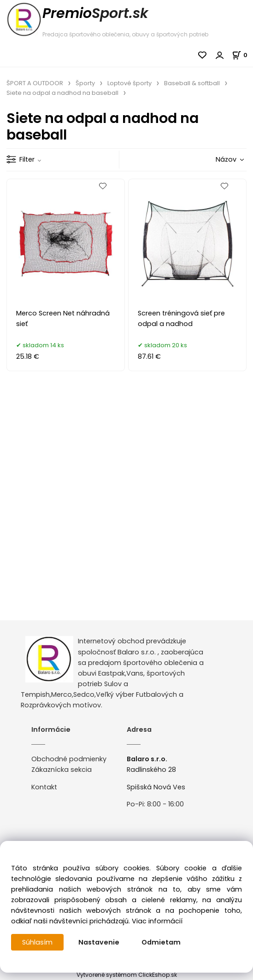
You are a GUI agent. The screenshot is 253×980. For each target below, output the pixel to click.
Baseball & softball (192, 83)
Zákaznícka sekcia (62, 770)
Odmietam (161, 942)
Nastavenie (99, 942)
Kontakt (44, 787)
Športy (85, 83)
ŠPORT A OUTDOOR (35, 83)
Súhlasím (37, 942)
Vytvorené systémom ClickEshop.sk (127, 975)
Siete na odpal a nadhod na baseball (62, 93)
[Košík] (242, 55)
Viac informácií (157, 921)
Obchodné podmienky (69, 759)
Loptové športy (129, 83)
